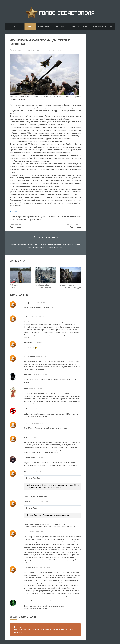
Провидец (27, 374)
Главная (18, 27)
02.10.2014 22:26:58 (16, 50)
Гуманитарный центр (80, 27)
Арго (25, 437)
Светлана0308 (29, 568)
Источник (13, 211)
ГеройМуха (28, 342)
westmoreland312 (31, 601)
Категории (61, 27)
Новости (30, 27)
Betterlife (41, 50)
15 (59, 50)
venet (26, 423)
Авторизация (100, 27)
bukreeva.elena (29, 458)
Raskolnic (27, 409)
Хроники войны (45, 27)
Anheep (26, 303)
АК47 (26, 532)
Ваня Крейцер (29, 356)
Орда (26, 388)
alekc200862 (28, 502)
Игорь (26, 472)
